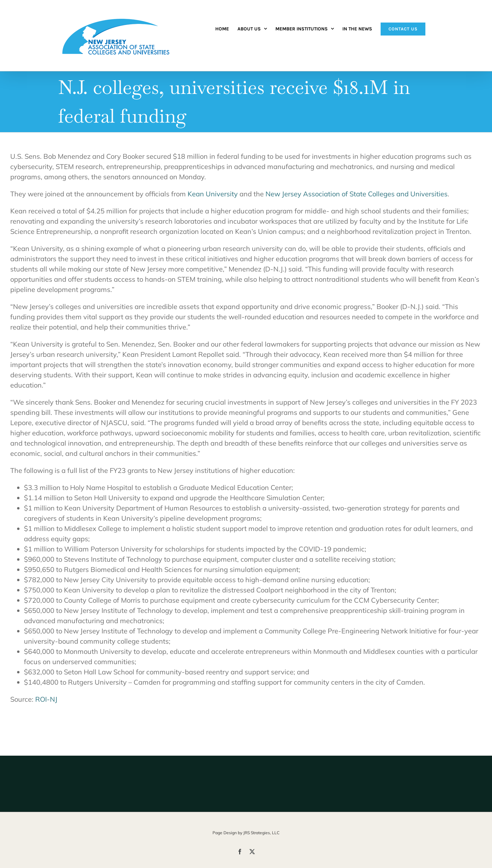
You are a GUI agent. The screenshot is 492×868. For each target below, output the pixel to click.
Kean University (213, 194)
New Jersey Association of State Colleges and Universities (357, 194)
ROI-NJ (46, 699)
